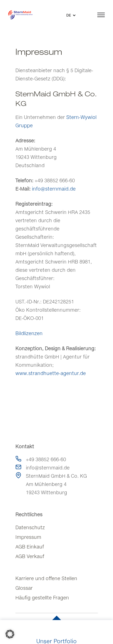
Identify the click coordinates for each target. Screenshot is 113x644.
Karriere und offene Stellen (46, 578)
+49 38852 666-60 (46, 459)
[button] (10, 634)
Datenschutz (30, 527)
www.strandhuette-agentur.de (51, 373)
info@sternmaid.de (54, 189)
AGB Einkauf (30, 547)
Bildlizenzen (29, 333)
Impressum (28, 537)
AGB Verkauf (30, 556)
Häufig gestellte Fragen (42, 598)
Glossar (24, 588)
